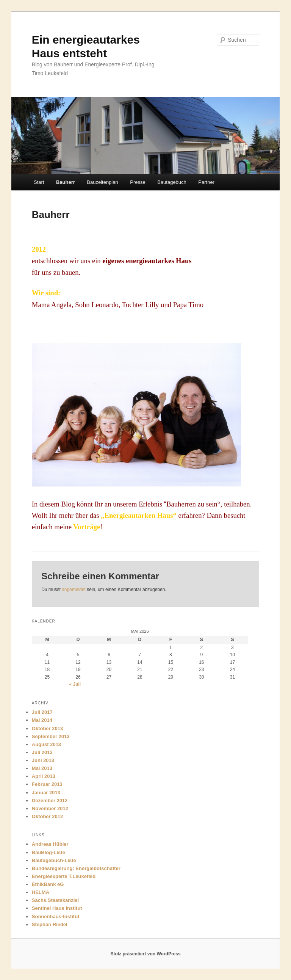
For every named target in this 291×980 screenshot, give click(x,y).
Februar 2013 (47, 784)
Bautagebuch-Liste (54, 860)
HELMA (41, 892)
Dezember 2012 (50, 800)
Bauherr (66, 182)
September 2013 (51, 736)
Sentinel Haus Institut (57, 908)
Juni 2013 (43, 760)
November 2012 (50, 808)
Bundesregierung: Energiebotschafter (76, 868)
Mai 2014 (42, 720)
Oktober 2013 (47, 728)
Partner (206, 182)
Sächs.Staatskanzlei (55, 900)
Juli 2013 (42, 752)
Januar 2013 (46, 793)
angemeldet (74, 590)
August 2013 (46, 744)
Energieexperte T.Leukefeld (64, 876)
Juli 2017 (42, 712)
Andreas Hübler (50, 844)
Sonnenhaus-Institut (56, 916)
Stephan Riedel (50, 924)
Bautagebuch (172, 182)
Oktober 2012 (47, 816)
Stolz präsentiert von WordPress (145, 954)
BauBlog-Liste (48, 852)
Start (39, 182)
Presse (138, 182)
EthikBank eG (48, 884)
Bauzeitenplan (102, 182)
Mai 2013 (42, 768)
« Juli (75, 684)
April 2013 (44, 776)
